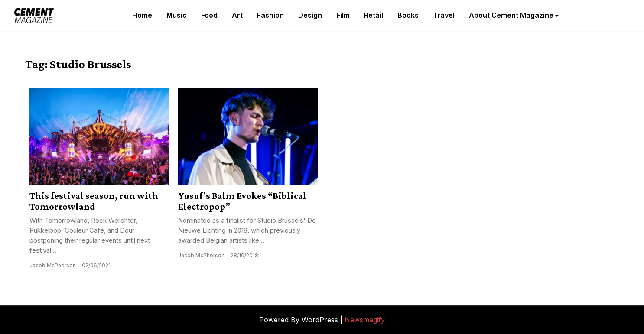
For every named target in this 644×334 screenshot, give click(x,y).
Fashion (270, 15)
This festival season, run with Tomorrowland (94, 201)
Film (343, 15)
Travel (444, 15)
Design (310, 15)
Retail (374, 15)
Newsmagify (365, 320)
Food (209, 15)
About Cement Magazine (511, 15)
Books (408, 15)
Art (237, 15)
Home (142, 15)
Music (177, 15)
